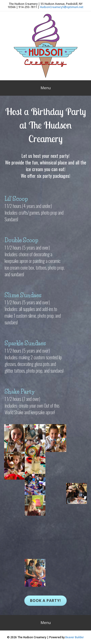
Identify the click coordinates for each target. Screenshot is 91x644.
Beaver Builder (75, 637)
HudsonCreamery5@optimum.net (62, 7)
